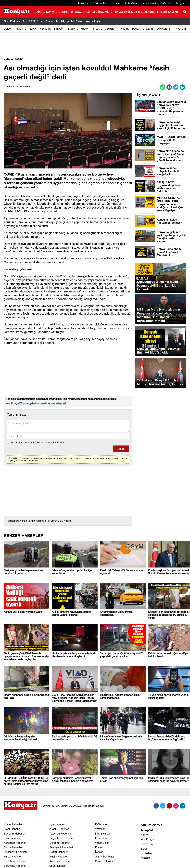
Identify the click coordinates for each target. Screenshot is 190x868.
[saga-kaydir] (26, 21)
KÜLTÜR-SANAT (114, 12)
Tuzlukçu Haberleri (60, 834)
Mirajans (146, 858)
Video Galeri (149, 3)
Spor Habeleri (57, 866)
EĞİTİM (91, 12)
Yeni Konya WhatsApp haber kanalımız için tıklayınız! (36, 403)
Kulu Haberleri (12, 838)
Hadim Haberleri (59, 857)
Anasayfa (83, 3)
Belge (144, 849)
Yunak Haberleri (13, 857)
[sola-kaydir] (23, 21)
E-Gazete (166, 3)
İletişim (180, 3)
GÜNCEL (40, 12)
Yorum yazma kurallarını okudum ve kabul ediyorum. (38, 443)
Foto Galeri (131, 3)
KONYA (50, 12)
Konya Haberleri (13, 824)
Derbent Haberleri (60, 843)
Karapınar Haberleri (15, 843)
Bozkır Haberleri (59, 852)
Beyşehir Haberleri (15, 834)
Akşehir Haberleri (59, 829)
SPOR (71, 12)
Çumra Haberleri (13, 847)
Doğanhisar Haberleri (62, 838)
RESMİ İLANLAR (169, 12)
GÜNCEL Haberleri (14, 59)
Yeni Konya (147, 839)
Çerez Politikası (104, 861)
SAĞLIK (128, 12)
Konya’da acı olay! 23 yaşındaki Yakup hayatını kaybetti (68, 21)
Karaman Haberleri (60, 861)
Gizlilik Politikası (104, 857)
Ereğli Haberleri (13, 829)
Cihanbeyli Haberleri (15, 852)
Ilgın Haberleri (57, 824)
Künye (99, 847)
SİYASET (80, 12)
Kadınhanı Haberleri (15, 861)
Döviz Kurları (100, 3)
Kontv (144, 835)
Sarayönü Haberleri (15, 866)
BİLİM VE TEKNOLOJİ (146, 12)
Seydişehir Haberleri (61, 847)
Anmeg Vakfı (148, 830)
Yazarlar (116, 3)
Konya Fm (147, 844)
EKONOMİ (61, 12)
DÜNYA (100, 12)
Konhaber (146, 853)
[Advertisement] (95, 47)
